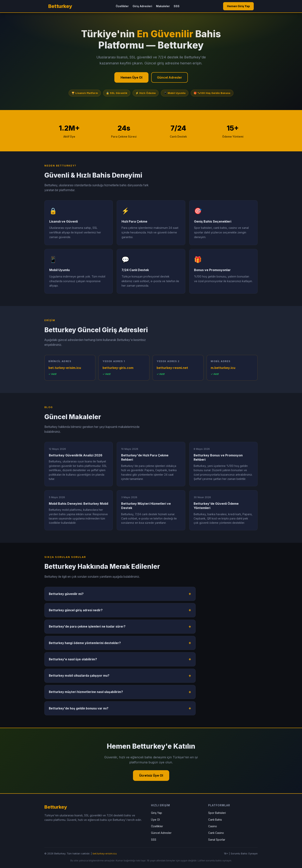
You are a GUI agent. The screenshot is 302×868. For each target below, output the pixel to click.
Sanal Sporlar (217, 840)
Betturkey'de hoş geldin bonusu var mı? (79, 708)
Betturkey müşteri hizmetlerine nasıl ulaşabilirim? (86, 692)
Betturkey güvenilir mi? (66, 594)
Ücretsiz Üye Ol (151, 775)
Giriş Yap (157, 813)
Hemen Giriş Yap (238, 6)
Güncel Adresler (170, 77)
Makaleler (163, 6)
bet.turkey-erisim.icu (65, 368)
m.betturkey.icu (223, 368)
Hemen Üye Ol (131, 77)
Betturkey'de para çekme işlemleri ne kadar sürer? (87, 627)
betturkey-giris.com (118, 368)
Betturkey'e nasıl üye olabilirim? (73, 659)
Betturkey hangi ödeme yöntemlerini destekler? (85, 643)
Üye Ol (155, 820)
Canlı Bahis (215, 820)
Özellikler (122, 6)
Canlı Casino (216, 833)
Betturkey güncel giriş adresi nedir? (76, 610)
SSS (177, 6)
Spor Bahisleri (217, 813)
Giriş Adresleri (142, 6)
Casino (213, 826)
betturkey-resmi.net (172, 368)
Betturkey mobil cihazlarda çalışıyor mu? (79, 676)
